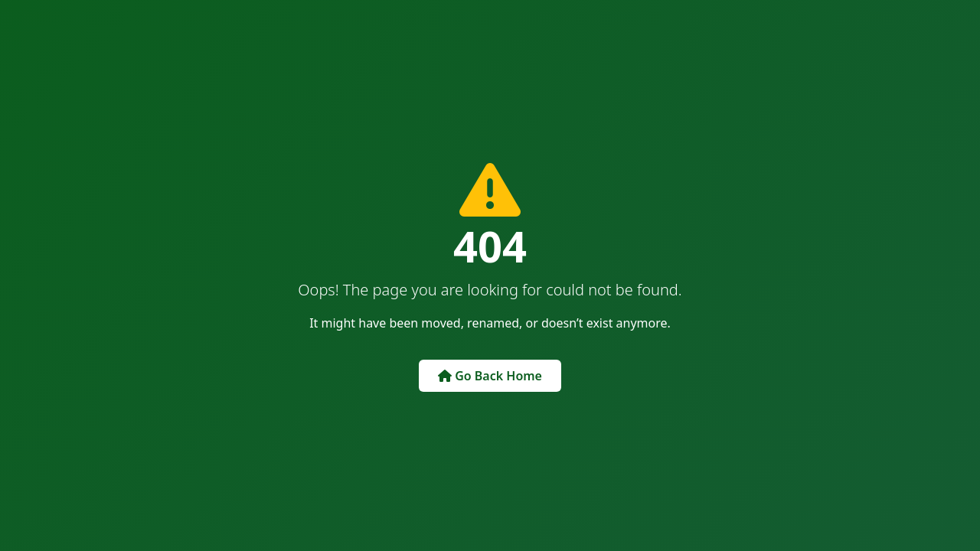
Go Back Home (490, 376)
